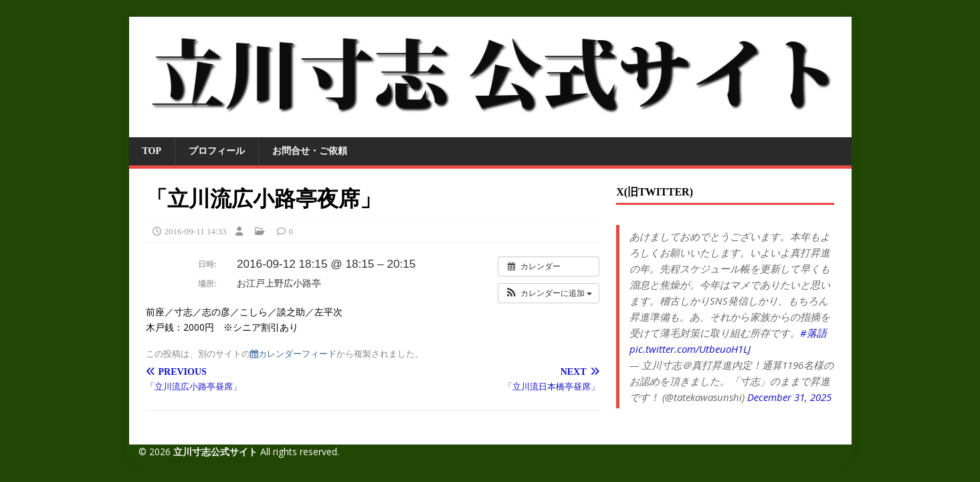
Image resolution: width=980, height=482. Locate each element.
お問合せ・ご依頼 (310, 151)
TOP (152, 151)
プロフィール (217, 151)
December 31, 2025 (789, 397)
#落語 (813, 333)
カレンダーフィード (293, 354)
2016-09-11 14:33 (196, 231)
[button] (549, 293)
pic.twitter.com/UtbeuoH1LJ (690, 349)
